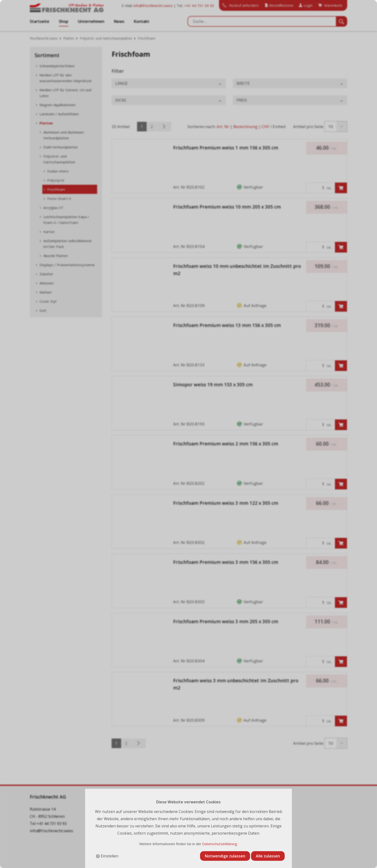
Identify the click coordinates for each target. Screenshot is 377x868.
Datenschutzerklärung (220, 844)
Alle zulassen (268, 856)
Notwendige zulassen (225, 856)
